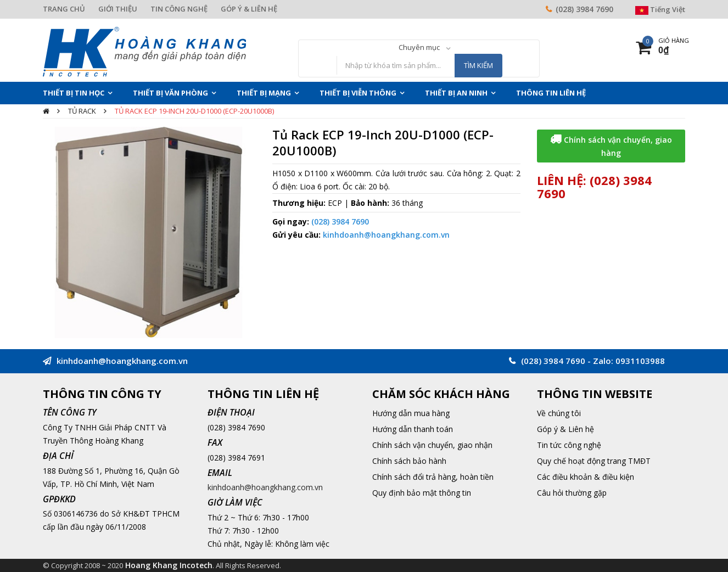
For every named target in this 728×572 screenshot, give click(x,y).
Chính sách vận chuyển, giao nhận (432, 445)
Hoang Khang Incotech (169, 565)
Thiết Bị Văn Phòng (170, 93)
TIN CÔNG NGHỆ (179, 9)
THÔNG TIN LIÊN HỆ (551, 93)
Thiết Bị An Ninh (456, 93)
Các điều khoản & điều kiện (586, 477)
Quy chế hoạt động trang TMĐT (594, 461)
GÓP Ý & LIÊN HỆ (249, 9)
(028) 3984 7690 (584, 9)
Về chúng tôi (559, 413)
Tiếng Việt (660, 9)
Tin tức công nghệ (569, 445)
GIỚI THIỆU (118, 9)
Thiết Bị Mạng (264, 93)
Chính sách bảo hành (409, 461)
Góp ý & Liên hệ (565, 429)
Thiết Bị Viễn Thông (358, 93)
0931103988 (640, 361)
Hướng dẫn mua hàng (411, 413)
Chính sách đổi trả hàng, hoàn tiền (433, 477)
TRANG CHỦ (64, 9)
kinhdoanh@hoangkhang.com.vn (386, 235)
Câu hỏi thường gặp (572, 493)
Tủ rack (82, 111)
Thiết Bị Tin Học (74, 93)
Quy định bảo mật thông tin (422, 493)
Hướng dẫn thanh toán (413, 429)
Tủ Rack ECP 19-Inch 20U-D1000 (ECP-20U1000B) (194, 111)
